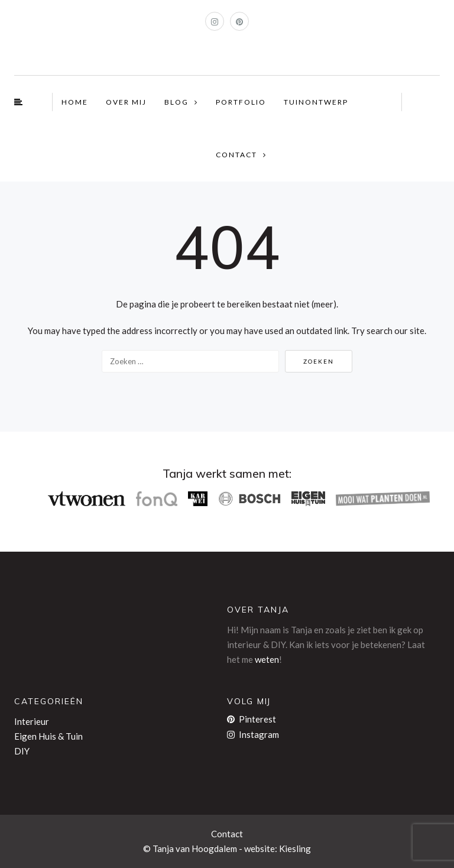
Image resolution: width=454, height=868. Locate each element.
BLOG (176, 102)
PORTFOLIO (241, 102)
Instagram (253, 734)
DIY (22, 751)
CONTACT (236, 155)
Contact (227, 834)
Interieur (32, 721)
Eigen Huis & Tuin (48, 736)
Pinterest (252, 719)
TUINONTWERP (316, 102)
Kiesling (295, 848)
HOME (75, 102)
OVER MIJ (126, 102)
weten (267, 659)
